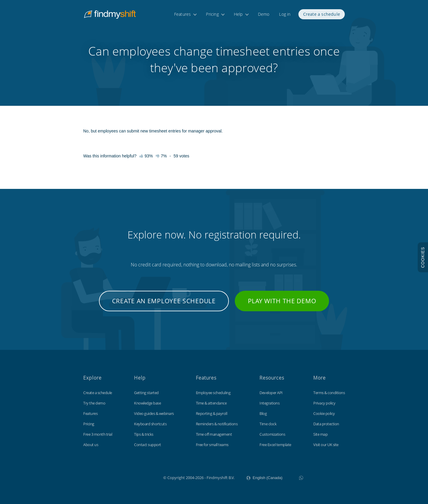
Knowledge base (147, 403)
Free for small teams (212, 445)
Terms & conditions (329, 393)
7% (161, 156)
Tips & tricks (144, 434)
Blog (263, 413)
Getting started (146, 393)
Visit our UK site (326, 445)
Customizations (272, 434)
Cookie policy (324, 413)
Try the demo (94, 403)
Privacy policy (324, 403)
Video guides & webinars (154, 413)
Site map (320, 434)
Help (238, 14)
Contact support (148, 445)
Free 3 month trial (98, 434)
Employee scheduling (213, 393)
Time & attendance (211, 403)
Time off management (214, 434)
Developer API (271, 393)
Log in (285, 14)
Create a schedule (322, 14)
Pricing (212, 14)
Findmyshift (133, 477)
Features (183, 14)
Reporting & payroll (212, 413)
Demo (264, 14)
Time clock (268, 424)
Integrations (269, 403)
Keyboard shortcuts (150, 424)
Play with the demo (282, 301)
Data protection (326, 424)
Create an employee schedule (164, 301)
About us (91, 445)
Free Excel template (275, 445)
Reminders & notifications (217, 424)
